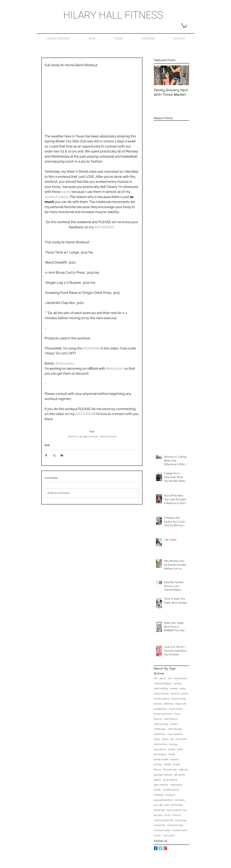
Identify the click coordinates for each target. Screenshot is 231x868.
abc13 (163, 678)
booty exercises (163, 714)
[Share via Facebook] (46, 455)
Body (47, 445)
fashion (175, 760)
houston (170, 795)
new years (169, 836)
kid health (177, 805)
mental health (162, 830)
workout (73, 437)
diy (172, 739)
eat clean (181, 739)
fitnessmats (170, 770)
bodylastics (160, 709)
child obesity (175, 729)
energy (173, 744)
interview (180, 800)
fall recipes (160, 754)
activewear (181, 678)
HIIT (156, 678)
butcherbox (171, 719)
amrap (178, 684)
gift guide (180, 775)
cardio (174, 724)
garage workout (89, 437)
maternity (159, 825)
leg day (158, 815)
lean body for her (177, 810)
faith (180, 749)
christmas (160, 734)
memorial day (175, 825)
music (157, 836)
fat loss (158, 765)
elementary (161, 744)
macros (177, 815)
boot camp (176, 709)
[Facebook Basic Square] (156, 848)
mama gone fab (164, 820)
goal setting (170, 780)
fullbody (183, 770)
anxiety (174, 689)
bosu (177, 714)
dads (157, 739)
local (167, 815)
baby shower (161, 694)
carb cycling (161, 724)
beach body (179, 699)
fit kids (177, 765)
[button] (184, 25)
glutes (157, 780)
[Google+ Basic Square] (165, 848)
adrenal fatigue (163, 684)
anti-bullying (161, 689)
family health (161, 760)
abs (170, 678)
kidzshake (159, 810)
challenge (160, 729)
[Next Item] (184, 75)
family (172, 754)
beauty (158, 704)
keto (167, 805)
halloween (176, 785)
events (172, 749)
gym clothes (161, 785)
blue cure (181, 704)
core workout (175, 734)
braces (158, 719)
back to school (179, 694)
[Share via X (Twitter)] (54, 455)
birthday (169, 704)
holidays (159, 795)
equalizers (160, 749)
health (158, 790)
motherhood (180, 830)
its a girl (158, 805)
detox (165, 739)
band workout (108, 437)
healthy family (171, 790)
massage (181, 820)
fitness (158, 770)
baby (183, 689)
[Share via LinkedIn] (62, 455)
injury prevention (163, 800)
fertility (168, 765)
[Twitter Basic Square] (160, 848)
